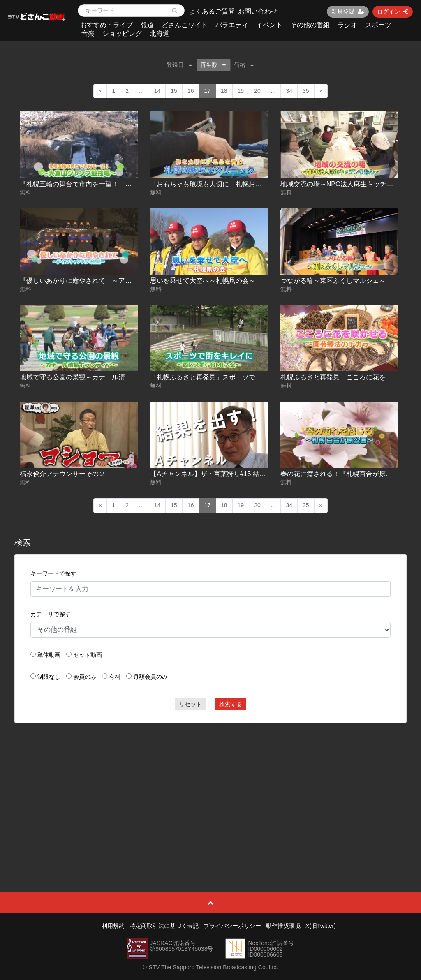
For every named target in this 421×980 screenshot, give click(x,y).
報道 (147, 25)
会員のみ (85, 677)
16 (191, 91)
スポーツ (378, 25)
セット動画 (88, 655)
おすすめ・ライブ (106, 25)
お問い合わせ (258, 11)
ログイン (393, 12)
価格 (244, 65)
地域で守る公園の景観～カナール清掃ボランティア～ (99, 377)
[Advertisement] (211, 789)
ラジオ (347, 25)
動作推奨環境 (283, 926)
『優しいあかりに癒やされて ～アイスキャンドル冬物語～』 (112, 281)
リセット (190, 704)
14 (157, 91)
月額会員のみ (150, 677)
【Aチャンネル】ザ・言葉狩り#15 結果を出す (218, 474)
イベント (269, 25)
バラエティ (232, 25)
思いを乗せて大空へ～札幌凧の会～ (203, 281)
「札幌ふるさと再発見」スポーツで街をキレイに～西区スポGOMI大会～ (258, 377)
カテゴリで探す (51, 614)
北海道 (160, 34)
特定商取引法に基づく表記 (164, 926)
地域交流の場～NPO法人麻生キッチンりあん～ (350, 184)
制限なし (49, 677)
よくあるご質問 (212, 11)
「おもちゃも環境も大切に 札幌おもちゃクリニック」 (232, 184)
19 (241, 91)
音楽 (88, 34)
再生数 (213, 65)
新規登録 (348, 12)
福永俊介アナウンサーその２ (62, 474)
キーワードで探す (53, 573)
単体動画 (49, 655)
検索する (231, 704)
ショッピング (122, 34)
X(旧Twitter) (321, 926)
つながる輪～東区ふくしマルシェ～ (333, 281)
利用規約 (113, 926)
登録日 (179, 65)
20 (257, 91)
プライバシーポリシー (232, 926)
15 (174, 91)
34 (289, 91)
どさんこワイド (185, 25)
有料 (115, 677)
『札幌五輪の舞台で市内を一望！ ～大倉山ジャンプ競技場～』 (115, 184)
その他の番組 (310, 25)
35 (306, 91)
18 (224, 91)
